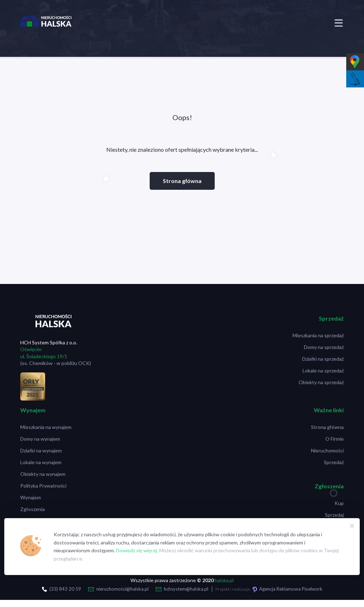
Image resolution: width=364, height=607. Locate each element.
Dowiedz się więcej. (137, 550)
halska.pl (224, 580)
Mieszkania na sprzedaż (318, 335)
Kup (339, 503)
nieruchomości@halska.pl (122, 589)
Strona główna (182, 181)
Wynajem (31, 497)
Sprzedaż (334, 462)
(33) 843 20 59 (65, 589)
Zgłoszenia (33, 509)
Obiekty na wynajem (43, 474)
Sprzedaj (334, 515)
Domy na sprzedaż (324, 347)
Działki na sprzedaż (323, 359)
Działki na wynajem (41, 450)
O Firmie (334, 439)
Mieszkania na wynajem (46, 427)
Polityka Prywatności (43, 486)
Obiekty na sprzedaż (321, 382)
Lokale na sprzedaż (323, 370)
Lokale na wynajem (41, 462)
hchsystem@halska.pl (186, 589)
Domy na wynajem (40, 439)
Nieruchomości (327, 450)
